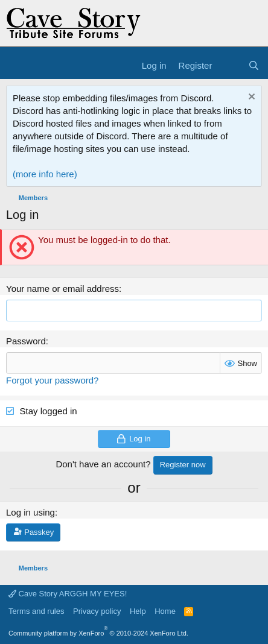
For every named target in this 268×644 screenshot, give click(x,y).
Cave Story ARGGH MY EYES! (68, 594)
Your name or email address (62, 289)
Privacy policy (97, 611)
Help (138, 611)
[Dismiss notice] (250, 98)
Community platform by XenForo (98, 633)
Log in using (30, 512)
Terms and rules (36, 611)
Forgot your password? (52, 380)
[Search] (254, 65)
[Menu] (17, 66)
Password (26, 341)
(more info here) (45, 174)
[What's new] (230, 65)
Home (165, 611)
